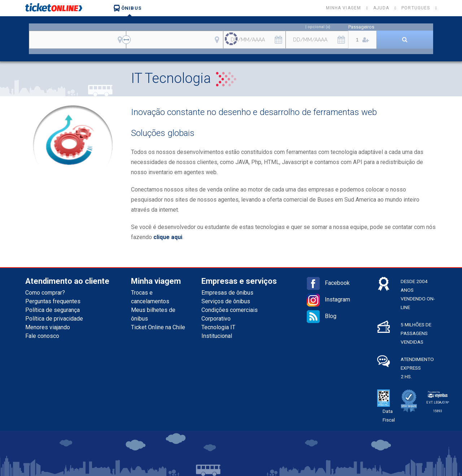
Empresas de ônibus (227, 293)
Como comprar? (45, 293)
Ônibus (127, 8)
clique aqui (168, 237)
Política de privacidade (54, 319)
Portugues (416, 8)
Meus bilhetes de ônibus (153, 314)
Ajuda (381, 8)
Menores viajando (48, 327)
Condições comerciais (230, 310)
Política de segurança (53, 310)
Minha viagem (343, 8)
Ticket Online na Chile (158, 327)
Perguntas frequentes (53, 301)
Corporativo (216, 319)
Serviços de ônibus (226, 301)
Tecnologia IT (218, 327)
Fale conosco (42, 336)
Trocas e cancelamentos (150, 297)
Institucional (217, 336)
